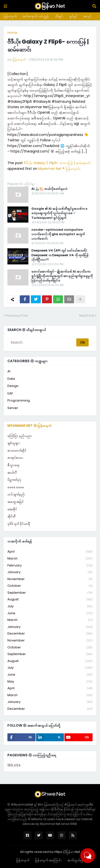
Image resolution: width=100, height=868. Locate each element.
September (50, 593)
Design (13, 386)
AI (9, 371)
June (50, 613)
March (50, 559)
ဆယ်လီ (12, 472)
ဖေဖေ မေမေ (16, 487)
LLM (10, 393)
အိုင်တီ (11, 516)
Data (11, 379)
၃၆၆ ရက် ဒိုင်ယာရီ (19, 524)
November (50, 579)
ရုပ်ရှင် (73, 16)
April (50, 552)
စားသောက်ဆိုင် (17, 450)
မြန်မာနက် (10, 16)
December (50, 634)
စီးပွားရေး (14, 465)
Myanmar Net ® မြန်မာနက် (59, 169)
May (50, 682)
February (50, 566)
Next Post (87, 316)
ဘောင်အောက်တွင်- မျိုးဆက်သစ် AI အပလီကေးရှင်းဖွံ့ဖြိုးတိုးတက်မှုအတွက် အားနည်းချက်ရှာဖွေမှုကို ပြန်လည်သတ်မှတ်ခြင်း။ (62, 276)
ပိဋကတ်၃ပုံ (14, 480)
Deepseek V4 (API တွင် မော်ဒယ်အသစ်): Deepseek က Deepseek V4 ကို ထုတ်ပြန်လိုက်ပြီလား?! (60, 255)
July (50, 606)
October (50, 586)
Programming (19, 400)
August (50, 600)
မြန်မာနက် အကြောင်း (48, 860)
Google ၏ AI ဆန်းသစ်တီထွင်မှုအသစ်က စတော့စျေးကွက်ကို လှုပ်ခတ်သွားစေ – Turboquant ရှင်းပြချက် (59, 213)
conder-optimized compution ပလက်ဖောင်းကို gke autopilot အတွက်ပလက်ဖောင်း (58, 234)
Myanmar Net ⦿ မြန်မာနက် (30, 426)
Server (13, 408)
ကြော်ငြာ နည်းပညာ (20, 436)
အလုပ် (87, 16)
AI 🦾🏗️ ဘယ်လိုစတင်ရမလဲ (49, 189)
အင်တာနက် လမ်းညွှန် (36, 16)
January (50, 572)
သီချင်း (59, 16)
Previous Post (17, 316)
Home (12, 33)
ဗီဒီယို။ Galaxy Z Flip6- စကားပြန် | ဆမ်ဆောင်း (57, 163)
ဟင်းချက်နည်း (16, 494)
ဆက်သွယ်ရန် (76, 860)
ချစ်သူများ (14, 443)
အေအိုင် (12, 509)
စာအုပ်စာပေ (15, 458)
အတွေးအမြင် (16, 502)
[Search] (42, 342)
